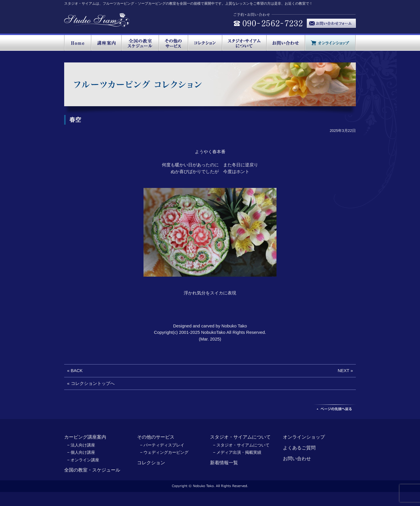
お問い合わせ (297, 459)
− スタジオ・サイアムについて (241, 445)
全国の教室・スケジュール (92, 470)
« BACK (75, 370)
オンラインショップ (304, 437)
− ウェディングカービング (164, 452)
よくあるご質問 (299, 448)
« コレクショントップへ (91, 383)
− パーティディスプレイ (162, 445)
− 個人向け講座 (81, 452)
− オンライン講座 (83, 460)
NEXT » (345, 370)
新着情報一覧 (224, 463)
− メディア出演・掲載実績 (237, 452)
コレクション (151, 463)
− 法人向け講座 (81, 445)
